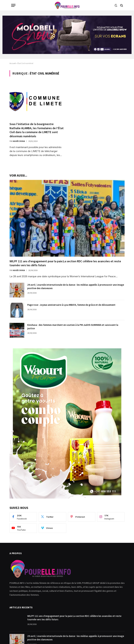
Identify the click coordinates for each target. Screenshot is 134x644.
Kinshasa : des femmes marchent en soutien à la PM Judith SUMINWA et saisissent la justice (73, 327)
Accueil (13, 63)
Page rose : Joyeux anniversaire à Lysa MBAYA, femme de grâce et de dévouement (71, 305)
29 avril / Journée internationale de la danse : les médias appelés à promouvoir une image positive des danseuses (76, 286)
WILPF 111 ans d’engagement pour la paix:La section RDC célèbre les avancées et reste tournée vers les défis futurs (65, 263)
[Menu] (13, 5)
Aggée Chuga (19, 141)
